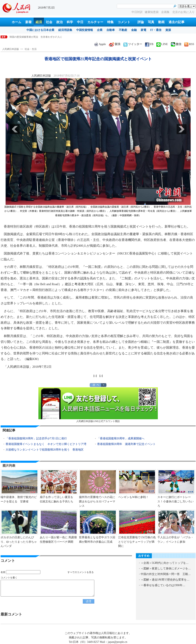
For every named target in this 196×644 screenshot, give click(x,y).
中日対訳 (137, 12)
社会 (49, 22)
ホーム (17, 22)
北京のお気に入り (183, 12)
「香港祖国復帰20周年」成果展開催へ (121, 438)
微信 (176, 44)
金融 (134, 30)
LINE (162, 44)
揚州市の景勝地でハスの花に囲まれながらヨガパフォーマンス (97, 501)
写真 (151, 22)
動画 (161, 22)
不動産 (123, 30)
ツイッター (133, 44)
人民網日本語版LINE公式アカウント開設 (98, 405)
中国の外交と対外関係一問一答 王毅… (166, 574)
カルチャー (95, 22)
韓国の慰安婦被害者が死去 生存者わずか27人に (36, 37)
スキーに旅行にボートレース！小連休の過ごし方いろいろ (176, 501)
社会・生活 (31, 49)
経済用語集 (65, 30)
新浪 (115, 44)
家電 (143, 30)
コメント (124, 22)
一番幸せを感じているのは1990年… (163, 585)
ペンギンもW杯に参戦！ (133, 497)
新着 (28, 22)
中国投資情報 (85, 30)
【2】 (101, 376)
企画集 (166, 12)
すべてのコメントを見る (81, 572)
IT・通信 (156, 30)
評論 (141, 22)
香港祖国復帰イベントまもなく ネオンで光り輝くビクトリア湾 (46, 444)
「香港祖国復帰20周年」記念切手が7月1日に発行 (36, 438)
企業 (100, 30)
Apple (100, 44)
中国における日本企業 (40, 30)
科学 (70, 22)
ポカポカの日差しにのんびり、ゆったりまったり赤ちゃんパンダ (19, 542)
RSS (189, 44)
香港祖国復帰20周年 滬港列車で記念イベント (126, 444)
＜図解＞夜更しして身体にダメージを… (166, 569)
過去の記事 (176, 22)
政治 (59, 22)
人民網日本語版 (11, 49)
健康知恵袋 (152, 12)
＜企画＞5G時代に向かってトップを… (165, 563)
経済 (39, 22)
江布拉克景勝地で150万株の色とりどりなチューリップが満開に (137, 542)
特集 (110, 22)
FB (149, 44)
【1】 (95, 376)
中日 (80, 22)
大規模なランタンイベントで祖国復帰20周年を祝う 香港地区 (45, 450)
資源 (168, 30)
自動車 (111, 30)
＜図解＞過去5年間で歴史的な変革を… (165, 580)
